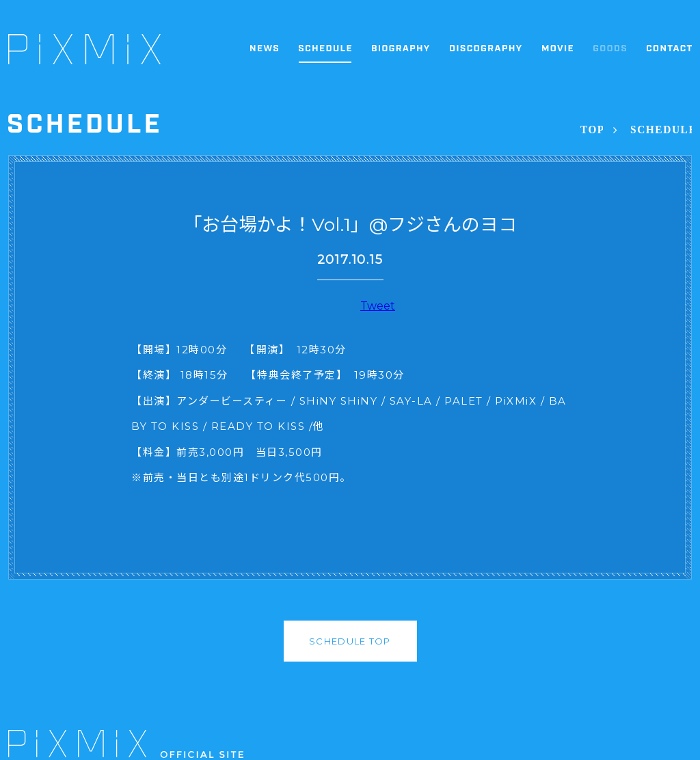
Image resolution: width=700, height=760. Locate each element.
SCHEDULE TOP (350, 641)
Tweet (378, 306)
